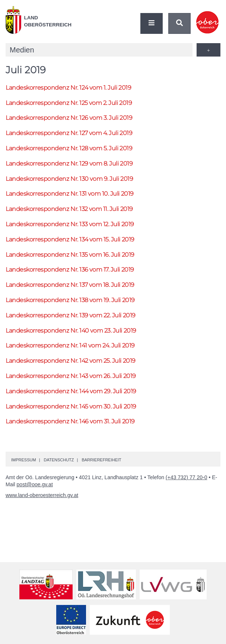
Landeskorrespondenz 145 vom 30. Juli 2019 (71, 406)
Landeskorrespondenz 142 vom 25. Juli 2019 (71, 361)
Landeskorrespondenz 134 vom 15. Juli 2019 (70, 239)
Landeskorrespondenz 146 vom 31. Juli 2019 (70, 421)
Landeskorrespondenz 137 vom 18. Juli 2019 (70, 285)
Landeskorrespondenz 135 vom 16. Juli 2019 (70, 255)
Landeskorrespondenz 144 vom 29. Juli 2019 (71, 391)
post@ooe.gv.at (35, 484)
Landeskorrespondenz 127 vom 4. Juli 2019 (69, 133)
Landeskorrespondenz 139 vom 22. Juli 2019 (71, 315)
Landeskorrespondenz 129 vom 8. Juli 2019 (69, 164)
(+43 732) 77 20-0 (187, 477)
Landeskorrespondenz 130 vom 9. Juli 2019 (69, 179)
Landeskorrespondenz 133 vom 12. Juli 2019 (70, 224)
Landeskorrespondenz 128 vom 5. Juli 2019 (69, 148)
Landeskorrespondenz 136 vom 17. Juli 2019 (70, 270)
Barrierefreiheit (101, 460)
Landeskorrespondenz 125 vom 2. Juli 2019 (69, 103)
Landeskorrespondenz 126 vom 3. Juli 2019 (69, 118)
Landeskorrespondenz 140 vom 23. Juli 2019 (71, 331)
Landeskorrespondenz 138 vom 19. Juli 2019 (70, 300)
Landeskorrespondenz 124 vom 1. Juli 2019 (68, 88)
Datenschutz (59, 460)
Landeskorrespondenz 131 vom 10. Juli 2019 (70, 194)
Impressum (24, 460)
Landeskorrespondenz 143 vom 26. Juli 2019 (71, 376)
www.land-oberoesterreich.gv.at (42, 495)
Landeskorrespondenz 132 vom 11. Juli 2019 (69, 209)
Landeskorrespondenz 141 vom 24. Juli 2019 (70, 345)
